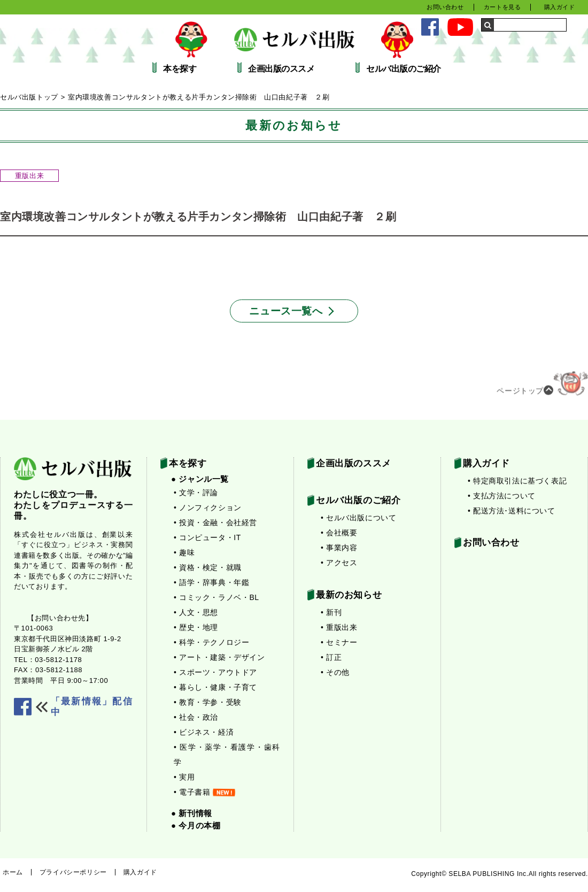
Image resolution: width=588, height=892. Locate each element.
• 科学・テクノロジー (211, 642)
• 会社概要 (339, 533)
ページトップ (542, 386)
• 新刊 (331, 612)
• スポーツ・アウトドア (215, 672)
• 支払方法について (502, 496)
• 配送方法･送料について (512, 511)
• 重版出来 (339, 627)
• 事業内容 (339, 548)
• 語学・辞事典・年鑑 (211, 582)
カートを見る (502, 7)
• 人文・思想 (196, 612)
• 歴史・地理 (196, 627)
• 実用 (184, 777)
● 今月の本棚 (196, 825)
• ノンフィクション (208, 507)
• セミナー (339, 642)
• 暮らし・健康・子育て (215, 687)
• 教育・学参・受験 (208, 702)
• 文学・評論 (196, 493)
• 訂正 (331, 657)
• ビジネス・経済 (204, 732)
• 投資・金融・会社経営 (215, 522)
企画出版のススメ (281, 69)
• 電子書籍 (204, 792)
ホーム (13, 872)
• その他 (335, 672)
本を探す (180, 69)
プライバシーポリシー (73, 872)
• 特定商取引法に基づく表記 (517, 481)
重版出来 (29, 176)
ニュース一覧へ (286, 311)
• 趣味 (184, 552)
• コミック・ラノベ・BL (216, 597)
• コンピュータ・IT (207, 537)
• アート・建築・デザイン (219, 657)
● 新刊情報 (192, 813)
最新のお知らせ (349, 595)
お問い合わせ (445, 7)
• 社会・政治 (196, 717)
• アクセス (339, 563)
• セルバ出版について (358, 518)
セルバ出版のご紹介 (404, 69)
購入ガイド (560, 7)
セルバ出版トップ (29, 97)
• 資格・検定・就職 (208, 567)
